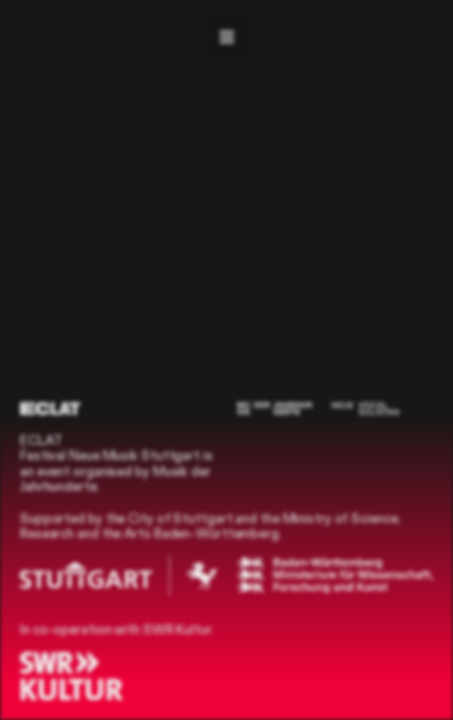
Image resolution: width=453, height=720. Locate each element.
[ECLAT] (50, 408)
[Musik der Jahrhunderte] (274, 408)
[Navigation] (226, 36)
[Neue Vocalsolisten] (365, 408)
